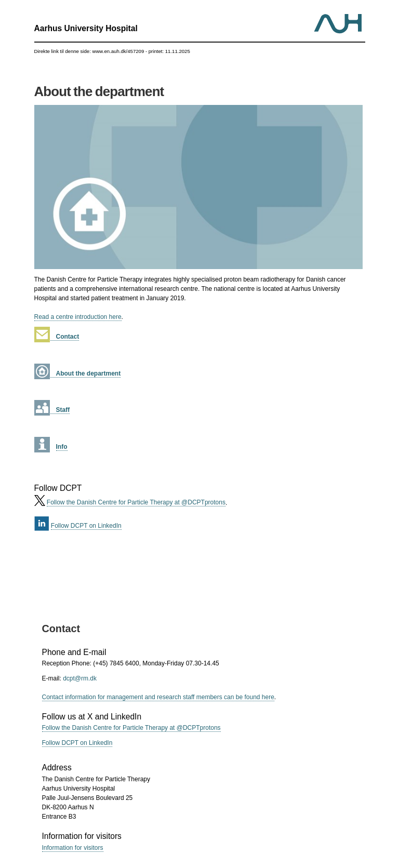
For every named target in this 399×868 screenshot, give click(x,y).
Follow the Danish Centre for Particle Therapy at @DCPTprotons (136, 502)
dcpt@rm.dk (80, 678)
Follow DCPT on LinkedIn (86, 526)
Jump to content (200, 0)
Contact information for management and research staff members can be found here (158, 697)
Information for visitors (73, 848)
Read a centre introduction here (78, 317)
